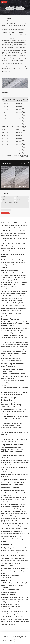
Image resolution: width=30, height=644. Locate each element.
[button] (23, 163)
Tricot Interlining (11, 43)
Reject (5, 640)
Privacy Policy (19, 638)
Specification (10, 9)
